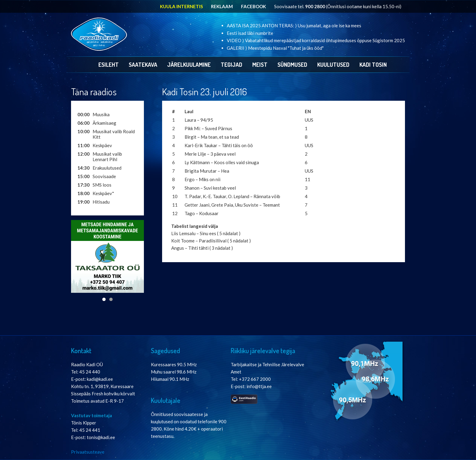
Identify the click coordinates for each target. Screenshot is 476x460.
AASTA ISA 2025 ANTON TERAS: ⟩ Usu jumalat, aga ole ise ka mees (294, 25)
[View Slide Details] (107, 256)
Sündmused (292, 64)
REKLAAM (222, 6)
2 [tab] (111, 299)
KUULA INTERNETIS (181, 6)
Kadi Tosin (373, 64)
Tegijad (231, 64)
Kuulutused (333, 64)
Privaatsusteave (88, 452)
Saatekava (143, 64)
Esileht (109, 64)
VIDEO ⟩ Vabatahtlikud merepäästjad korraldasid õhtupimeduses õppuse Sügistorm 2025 (316, 40)
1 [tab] (104, 299)
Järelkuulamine (189, 64)
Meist (260, 64)
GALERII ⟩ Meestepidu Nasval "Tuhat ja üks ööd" (275, 48)
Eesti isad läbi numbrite (250, 33)
